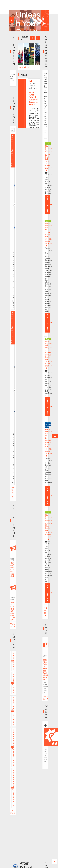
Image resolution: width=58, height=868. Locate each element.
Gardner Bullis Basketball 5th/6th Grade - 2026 (49, 447)
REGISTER (48, 205)
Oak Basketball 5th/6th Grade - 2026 (49, 239)
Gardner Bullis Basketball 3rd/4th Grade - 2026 (48, 359)
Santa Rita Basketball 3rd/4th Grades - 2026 (49, 531)
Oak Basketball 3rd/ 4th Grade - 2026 (48, 162)
